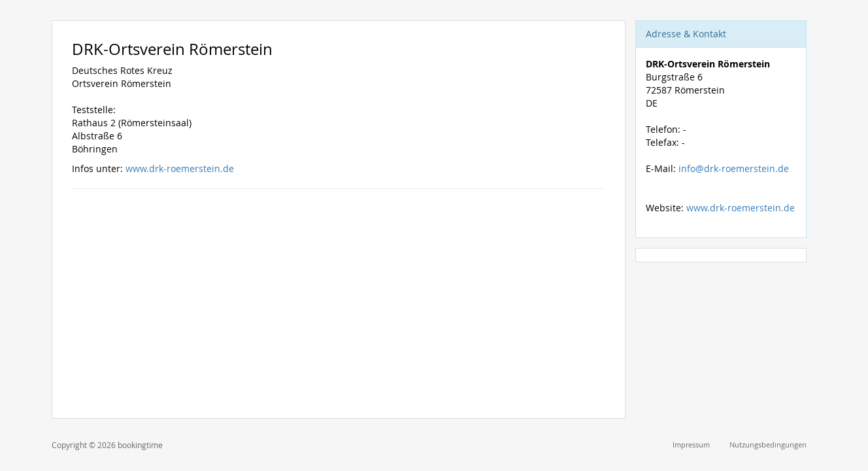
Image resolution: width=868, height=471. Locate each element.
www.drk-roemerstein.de (180, 168)
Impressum (691, 445)
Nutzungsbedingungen (768, 445)
